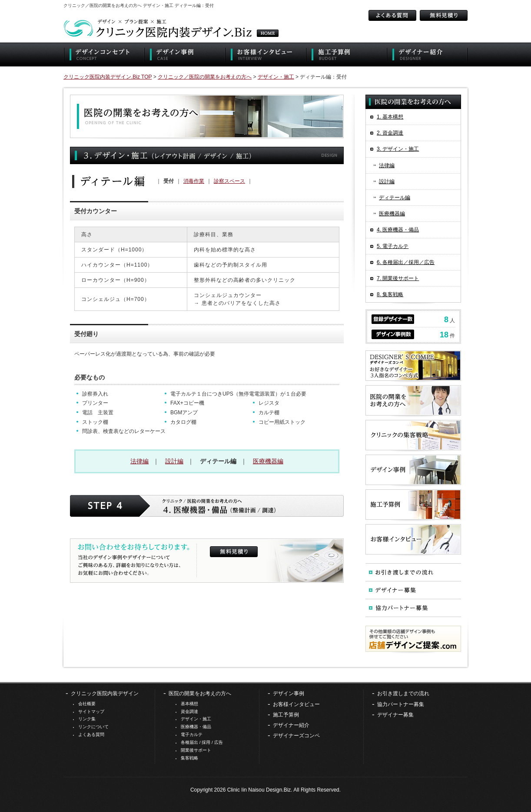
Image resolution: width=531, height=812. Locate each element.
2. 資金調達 (390, 133)
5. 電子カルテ (393, 246)
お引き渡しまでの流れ (403, 693)
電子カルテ (192, 734)
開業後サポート (196, 750)
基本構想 (189, 704)
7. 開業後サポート (398, 278)
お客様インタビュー (296, 704)
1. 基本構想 (390, 117)
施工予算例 (286, 715)
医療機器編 (268, 461)
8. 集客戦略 (390, 294)
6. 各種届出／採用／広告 (406, 262)
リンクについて (93, 727)
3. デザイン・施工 (398, 149)
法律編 (139, 461)
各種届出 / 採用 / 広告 (202, 742)
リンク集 (87, 719)
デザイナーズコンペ (296, 736)
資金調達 (189, 711)
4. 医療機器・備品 (398, 230)
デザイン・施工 (276, 77)
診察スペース (229, 181)
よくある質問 (91, 734)
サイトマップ (91, 711)
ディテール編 (395, 198)
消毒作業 (194, 181)
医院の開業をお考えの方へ (200, 693)
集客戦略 (189, 758)
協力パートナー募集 (401, 704)
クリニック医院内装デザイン (105, 693)
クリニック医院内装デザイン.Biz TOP (108, 77)
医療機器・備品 (196, 727)
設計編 (174, 461)
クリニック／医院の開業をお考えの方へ (205, 77)
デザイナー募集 (395, 715)
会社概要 (87, 704)
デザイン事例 (289, 693)
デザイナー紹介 (291, 725)
